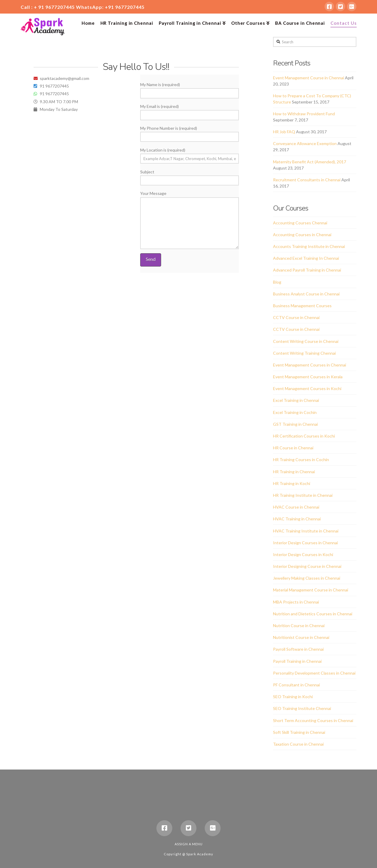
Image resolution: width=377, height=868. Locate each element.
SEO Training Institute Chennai (302, 708)
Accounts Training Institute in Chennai (309, 246)
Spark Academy (200, 854)
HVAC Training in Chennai (297, 519)
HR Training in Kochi (292, 483)
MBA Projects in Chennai (296, 602)
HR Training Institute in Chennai (303, 495)
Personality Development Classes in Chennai (314, 673)
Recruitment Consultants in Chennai (307, 180)
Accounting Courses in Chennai (302, 235)
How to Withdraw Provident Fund (304, 114)
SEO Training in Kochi (293, 697)
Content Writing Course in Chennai (306, 341)
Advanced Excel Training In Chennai (306, 258)
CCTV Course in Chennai (296, 317)
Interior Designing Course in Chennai (307, 566)
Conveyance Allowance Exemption (305, 143)
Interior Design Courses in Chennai (305, 543)
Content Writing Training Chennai (304, 353)
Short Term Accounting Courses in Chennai (313, 720)
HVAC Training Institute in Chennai (306, 531)
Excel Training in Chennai (296, 400)
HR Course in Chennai (293, 448)
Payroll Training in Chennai (297, 661)
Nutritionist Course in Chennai (301, 637)
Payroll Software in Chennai (298, 649)
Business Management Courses (302, 306)
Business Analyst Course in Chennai (306, 294)
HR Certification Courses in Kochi (304, 436)
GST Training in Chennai (295, 424)
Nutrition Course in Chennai (299, 625)
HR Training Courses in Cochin (301, 460)
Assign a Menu (189, 844)
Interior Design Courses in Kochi (303, 554)
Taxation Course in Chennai (298, 744)
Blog (277, 282)
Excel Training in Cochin (295, 412)
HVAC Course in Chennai (296, 507)
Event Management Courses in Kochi (307, 388)
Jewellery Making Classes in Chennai (307, 578)
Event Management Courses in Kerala (308, 377)
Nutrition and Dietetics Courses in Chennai (313, 614)
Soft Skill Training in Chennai (299, 732)
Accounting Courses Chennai (300, 223)
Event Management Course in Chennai (309, 78)
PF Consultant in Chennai (296, 685)
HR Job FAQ (284, 132)
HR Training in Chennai (294, 472)
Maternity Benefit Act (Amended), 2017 (310, 162)
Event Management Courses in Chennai (310, 365)
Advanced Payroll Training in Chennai (307, 270)
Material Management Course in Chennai (311, 590)
